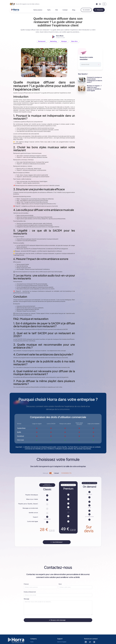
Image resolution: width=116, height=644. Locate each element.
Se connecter (86, 10)
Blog (74, 10)
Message (26, 599)
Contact (65, 10)
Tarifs (49, 10)
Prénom (26, 584)
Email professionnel (30, 592)
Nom (60, 584)
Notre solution (38, 10)
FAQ (57, 10)
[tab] (58, 473)
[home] (15, 10)
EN (104, 4)
